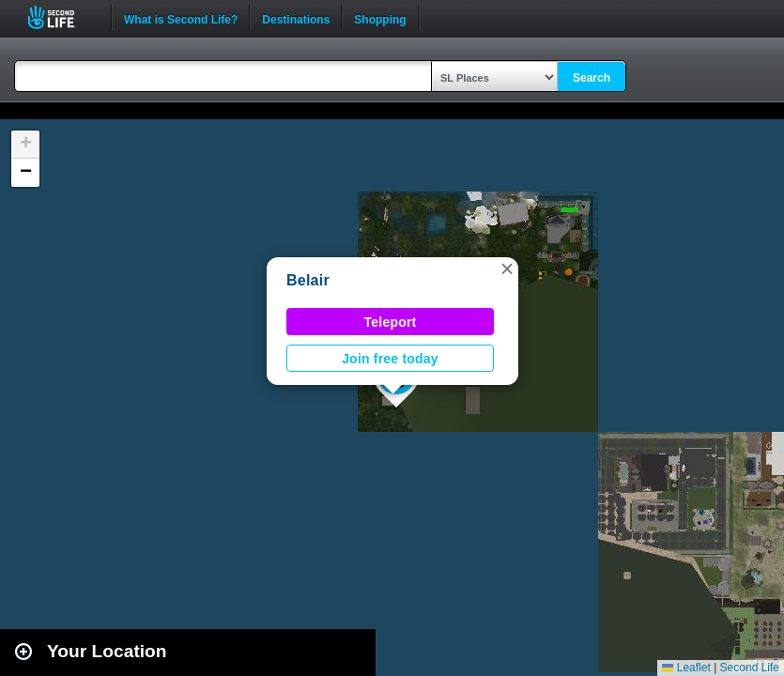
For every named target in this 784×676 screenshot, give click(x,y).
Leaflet (686, 668)
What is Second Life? (181, 18)
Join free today (390, 359)
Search (592, 78)
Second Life (61, 17)
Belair (308, 280)
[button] (507, 269)
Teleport (391, 322)
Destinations (296, 18)
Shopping (380, 18)
